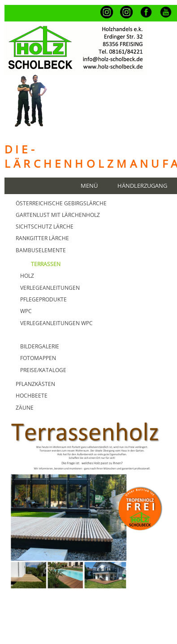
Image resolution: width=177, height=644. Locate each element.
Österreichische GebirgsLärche (61, 203)
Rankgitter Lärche (42, 238)
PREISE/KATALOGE (43, 370)
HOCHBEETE (32, 396)
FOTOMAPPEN (38, 358)
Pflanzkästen (35, 384)
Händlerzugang (142, 186)
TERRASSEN (46, 264)
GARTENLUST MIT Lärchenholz (58, 215)
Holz (27, 276)
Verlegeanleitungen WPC (56, 323)
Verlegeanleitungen (50, 288)
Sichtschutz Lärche (45, 227)
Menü (89, 186)
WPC (26, 311)
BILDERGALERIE (40, 346)
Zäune (25, 408)
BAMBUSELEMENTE (41, 250)
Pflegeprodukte (43, 299)
